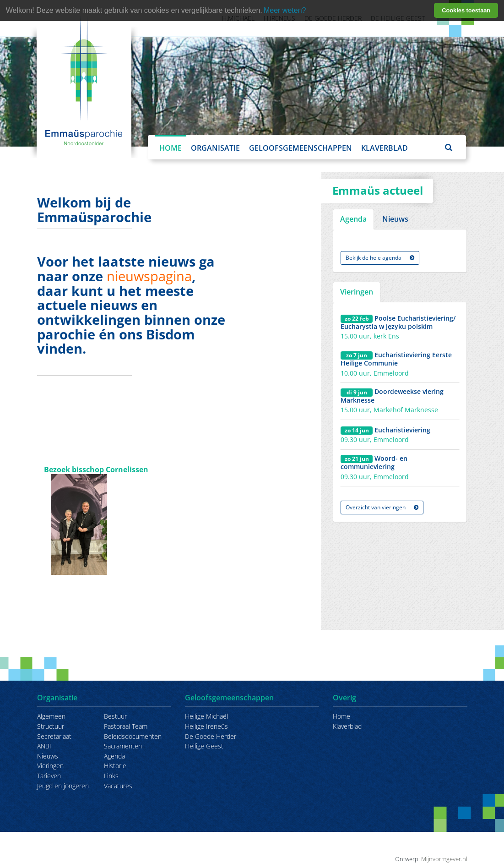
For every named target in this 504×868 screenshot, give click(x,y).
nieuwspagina (149, 276)
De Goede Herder (211, 736)
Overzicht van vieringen (382, 507)
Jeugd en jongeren (63, 786)
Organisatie (215, 148)
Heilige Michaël (206, 716)
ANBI (44, 746)
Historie (115, 766)
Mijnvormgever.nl (444, 859)
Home (171, 148)
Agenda (114, 756)
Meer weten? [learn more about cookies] (285, 10)
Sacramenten (123, 746)
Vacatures (118, 786)
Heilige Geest (204, 746)
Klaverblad (385, 148)
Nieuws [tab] (395, 219)
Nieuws (48, 756)
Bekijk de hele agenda (380, 258)
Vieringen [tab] (357, 292)
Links (111, 776)
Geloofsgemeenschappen (301, 148)
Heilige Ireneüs (206, 726)
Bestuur (115, 716)
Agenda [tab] (353, 219)
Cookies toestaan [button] (466, 10)
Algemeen (51, 716)
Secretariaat (54, 736)
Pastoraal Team (126, 726)
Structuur (51, 726)
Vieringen (50, 766)
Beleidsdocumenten (133, 736)
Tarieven (49, 776)
